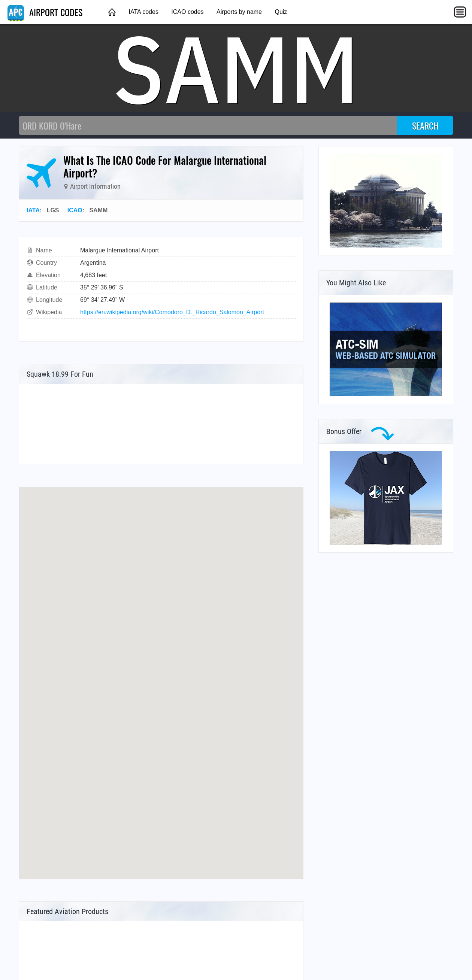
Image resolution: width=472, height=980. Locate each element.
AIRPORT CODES (45, 12)
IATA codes (143, 12)
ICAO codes (187, 12)
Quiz (281, 12)
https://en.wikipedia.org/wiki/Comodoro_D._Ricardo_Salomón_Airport (172, 312)
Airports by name (239, 12)
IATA (33, 210)
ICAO (75, 210)
